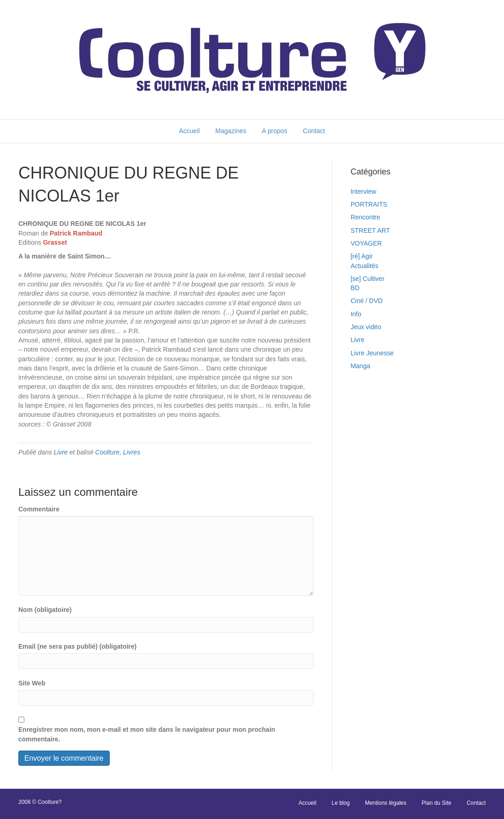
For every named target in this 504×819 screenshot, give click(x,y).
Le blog (340, 803)
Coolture (107, 452)
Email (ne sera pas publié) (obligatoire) (78, 646)
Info (356, 314)
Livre (61, 452)
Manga (361, 366)
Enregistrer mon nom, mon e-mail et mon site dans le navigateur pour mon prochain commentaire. (147, 734)
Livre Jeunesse (372, 353)
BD (355, 288)
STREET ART (370, 230)
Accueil (189, 131)
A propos (275, 131)
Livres (132, 452)
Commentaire (39, 509)
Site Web (32, 683)
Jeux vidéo (366, 327)
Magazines (231, 131)
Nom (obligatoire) (45, 610)
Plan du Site (437, 803)
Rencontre (366, 217)
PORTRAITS (369, 204)
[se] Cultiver (368, 279)
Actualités (365, 266)
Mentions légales (386, 803)
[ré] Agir (362, 256)
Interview (364, 191)
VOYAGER (366, 243)
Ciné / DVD (367, 301)
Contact (314, 131)
